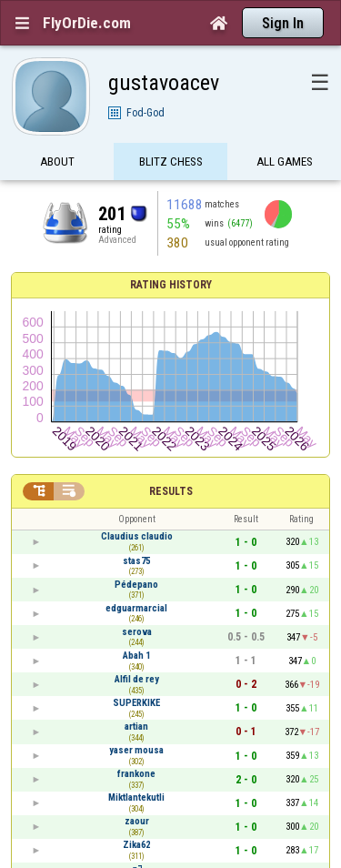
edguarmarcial (136, 608)
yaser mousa (136, 750)
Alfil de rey (137, 679)
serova (137, 632)
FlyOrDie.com (87, 23)
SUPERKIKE (136, 703)
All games (285, 161)
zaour (137, 821)
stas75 (136, 561)
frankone (136, 774)
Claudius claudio (137, 536)
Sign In (283, 23)
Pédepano (136, 585)
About (57, 161)
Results (171, 491)
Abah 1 (136, 656)
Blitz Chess (171, 161)
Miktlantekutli (136, 797)
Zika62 (136, 845)
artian (136, 727)
